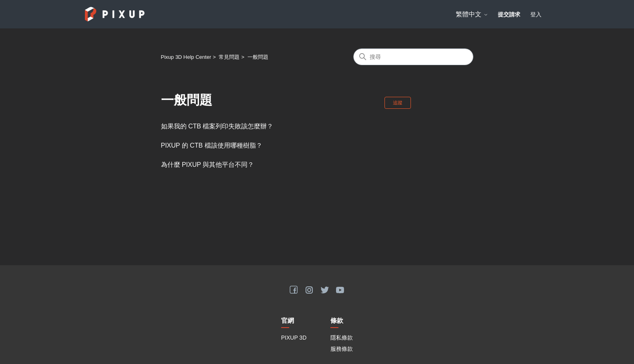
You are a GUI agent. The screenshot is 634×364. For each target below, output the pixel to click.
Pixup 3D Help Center (186, 57)
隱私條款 (342, 338)
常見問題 (229, 57)
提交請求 (509, 14)
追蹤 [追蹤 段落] (398, 103)
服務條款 (342, 349)
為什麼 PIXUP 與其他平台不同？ (208, 165)
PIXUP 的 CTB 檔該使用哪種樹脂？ (212, 145)
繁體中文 (472, 14)
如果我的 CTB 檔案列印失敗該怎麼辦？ (217, 126)
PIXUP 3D (294, 338)
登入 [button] (536, 14)
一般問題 (258, 57)
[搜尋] (413, 57)
